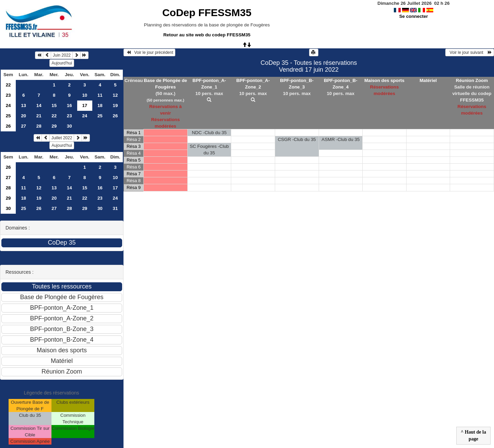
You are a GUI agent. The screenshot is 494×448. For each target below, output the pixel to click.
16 (69, 105)
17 (115, 188)
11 (100, 95)
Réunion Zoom (472, 80)
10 (85, 95)
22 (8, 85)
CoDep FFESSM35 (207, 13)
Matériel (428, 80)
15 (54, 105)
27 (23, 126)
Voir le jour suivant (470, 52)
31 (115, 208)
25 (8, 116)
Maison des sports (384, 80)
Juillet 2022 (62, 138)
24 (8, 105)
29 (54, 126)
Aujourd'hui (62, 63)
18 (100, 105)
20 (23, 116)
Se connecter (414, 16)
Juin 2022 (62, 55)
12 (115, 95)
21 (39, 116)
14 (39, 105)
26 (115, 116)
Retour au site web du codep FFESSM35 (207, 35)
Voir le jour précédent (149, 52)
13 (23, 105)
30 (69, 126)
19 (115, 105)
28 (39, 126)
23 (8, 95)
